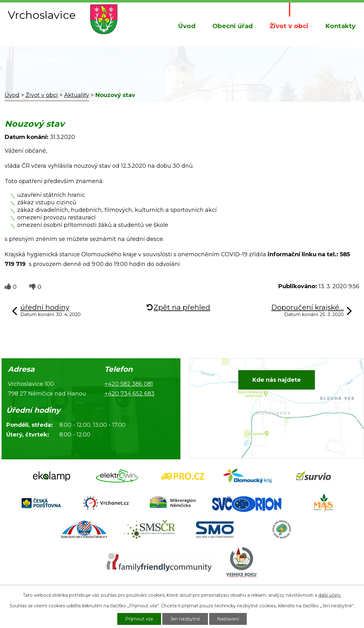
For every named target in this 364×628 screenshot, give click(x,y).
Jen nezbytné (185, 619)
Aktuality (77, 95)
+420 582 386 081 (129, 384)
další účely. (330, 595)
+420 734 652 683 (129, 394)
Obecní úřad (233, 26)
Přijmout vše (139, 619)
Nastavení (228, 619)
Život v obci (289, 26)
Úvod (187, 26)
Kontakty (340, 26)
